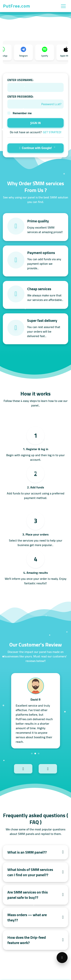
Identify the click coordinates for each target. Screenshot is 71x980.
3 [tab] (39, 754)
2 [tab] (35, 754)
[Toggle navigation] (63, 6)
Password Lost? (51, 104)
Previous (17, 769)
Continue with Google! (35, 148)
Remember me (22, 113)
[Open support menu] (62, 958)
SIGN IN (35, 123)
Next (54, 769)
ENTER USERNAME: (20, 80)
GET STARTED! (52, 132)
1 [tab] (32, 754)
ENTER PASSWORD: (20, 96)
